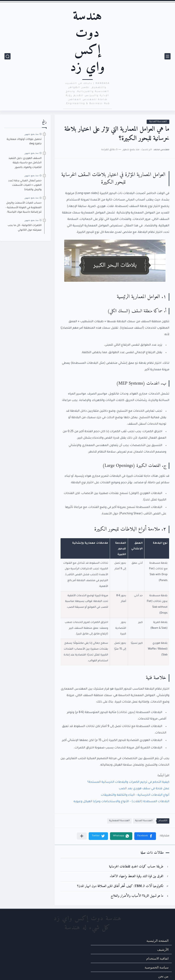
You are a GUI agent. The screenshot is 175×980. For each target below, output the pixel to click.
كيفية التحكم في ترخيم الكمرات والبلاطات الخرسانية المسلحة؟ (128, 782)
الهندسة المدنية (158, 122)
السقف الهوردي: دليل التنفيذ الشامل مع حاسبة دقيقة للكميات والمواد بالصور (25, 163)
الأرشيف (163, 950)
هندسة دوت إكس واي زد (87, 42)
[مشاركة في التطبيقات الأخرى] (82, 836)
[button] (145, 836)
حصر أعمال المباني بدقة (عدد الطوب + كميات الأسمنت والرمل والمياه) (25, 185)
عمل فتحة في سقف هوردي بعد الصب (144, 789)
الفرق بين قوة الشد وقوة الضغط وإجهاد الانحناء (137, 876)
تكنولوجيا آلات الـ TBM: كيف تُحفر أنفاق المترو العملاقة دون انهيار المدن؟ (120, 886)
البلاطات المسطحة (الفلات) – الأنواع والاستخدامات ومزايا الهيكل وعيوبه (121, 802)
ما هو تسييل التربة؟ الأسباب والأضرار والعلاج (137, 896)
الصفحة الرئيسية (157, 940)
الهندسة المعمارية (119, 821)
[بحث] (7, 56)
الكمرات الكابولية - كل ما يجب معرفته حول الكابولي (25, 228)
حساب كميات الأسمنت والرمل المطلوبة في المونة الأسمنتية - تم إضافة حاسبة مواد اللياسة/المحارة (24, 208)
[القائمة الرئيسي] (168, 56)
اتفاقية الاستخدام (157, 958)
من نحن (163, 976)
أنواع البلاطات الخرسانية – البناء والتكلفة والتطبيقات (135, 795)
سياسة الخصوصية (157, 967)
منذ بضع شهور (31, 134)
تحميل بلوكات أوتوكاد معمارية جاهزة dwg (24, 142)
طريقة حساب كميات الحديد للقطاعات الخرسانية (136, 867)
